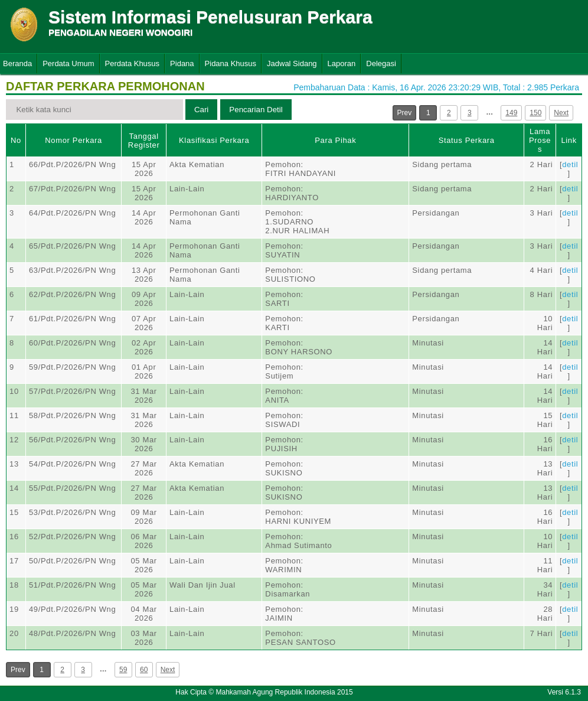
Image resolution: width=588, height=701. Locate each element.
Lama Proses (540, 140)
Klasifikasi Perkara (214, 140)
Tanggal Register (144, 141)
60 (144, 670)
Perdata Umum (68, 63)
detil (570, 164)
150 (535, 113)
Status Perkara (467, 140)
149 (511, 113)
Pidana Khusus (231, 63)
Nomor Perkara (73, 140)
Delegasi (381, 63)
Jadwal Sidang (292, 63)
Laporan (342, 63)
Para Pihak (335, 140)
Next (561, 113)
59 (123, 670)
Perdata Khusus (133, 63)
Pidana (182, 63)
